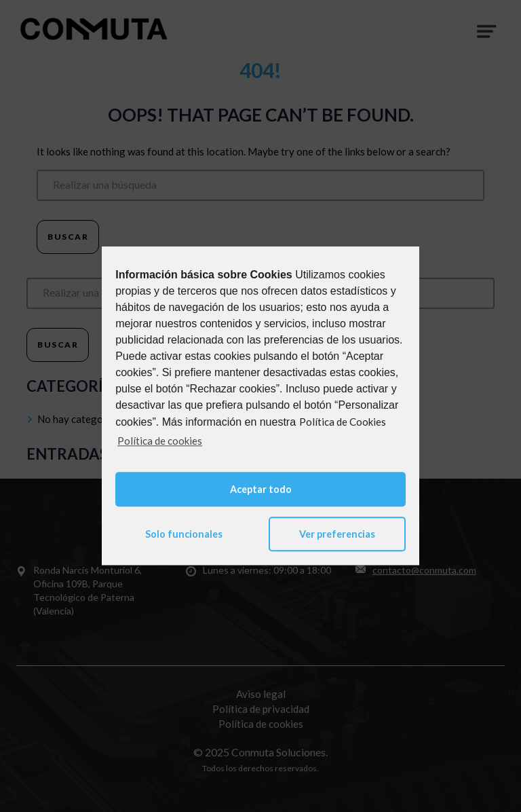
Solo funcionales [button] (184, 534)
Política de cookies (160, 441)
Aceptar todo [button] (261, 489)
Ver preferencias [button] (337, 534)
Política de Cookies (343, 422)
